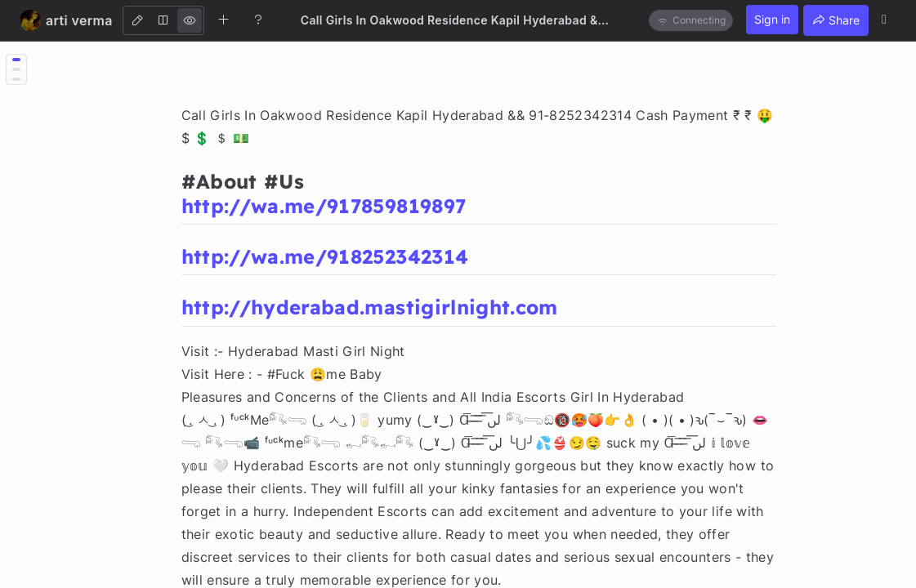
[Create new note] (224, 20)
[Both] (163, 20)
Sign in (772, 19)
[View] (190, 20)
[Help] (258, 20)
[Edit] (137, 20)
